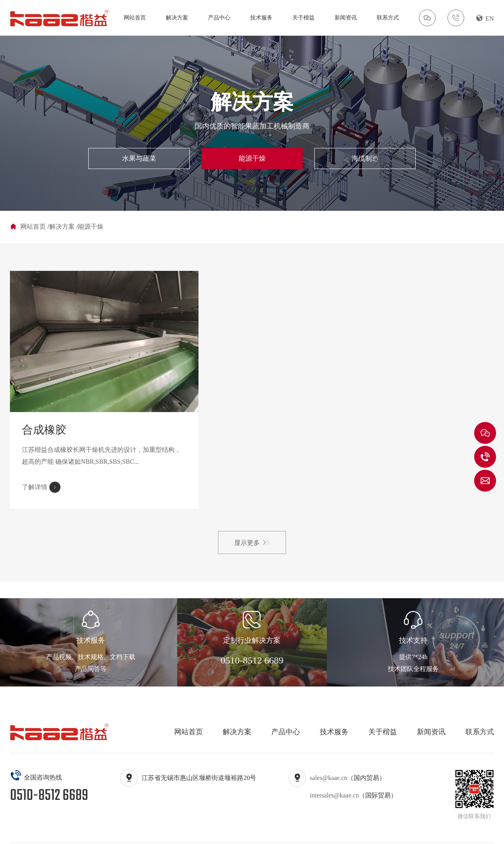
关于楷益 (304, 18)
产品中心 (219, 18)
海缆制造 (329, 160)
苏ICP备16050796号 (243, 831)
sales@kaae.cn (329, 754)
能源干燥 (252, 160)
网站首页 (135, 18)
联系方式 (388, 18)
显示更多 (252, 519)
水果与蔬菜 (175, 160)
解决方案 (177, 18)
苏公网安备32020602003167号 (360, 831)
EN (485, 18)
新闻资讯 (346, 18)
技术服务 (261, 18)
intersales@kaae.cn (335, 772)
